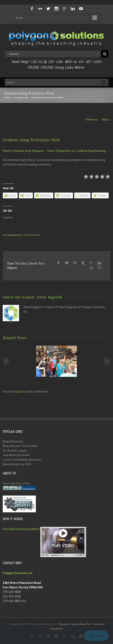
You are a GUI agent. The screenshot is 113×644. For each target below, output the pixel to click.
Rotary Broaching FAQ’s (17, 464)
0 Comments (32, 235)
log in (19, 391)
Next (105, 120)
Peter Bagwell (49, 297)
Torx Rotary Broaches (16, 455)
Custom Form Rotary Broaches (22, 460)
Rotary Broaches (13, 442)
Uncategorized (21, 97)
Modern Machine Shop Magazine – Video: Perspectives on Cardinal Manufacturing (54, 151)
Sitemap (64, 624)
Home (7, 97)
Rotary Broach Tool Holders (20, 446)
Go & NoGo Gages (15, 451)
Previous (92, 120)
